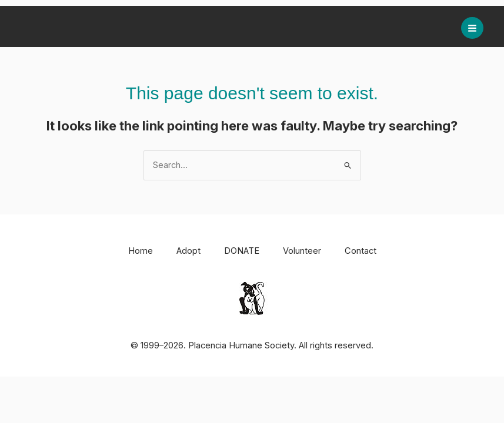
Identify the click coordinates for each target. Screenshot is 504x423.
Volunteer (302, 251)
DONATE (242, 251)
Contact (361, 251)
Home (141, 251)
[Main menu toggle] (472, 28)
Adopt (188, 251)
